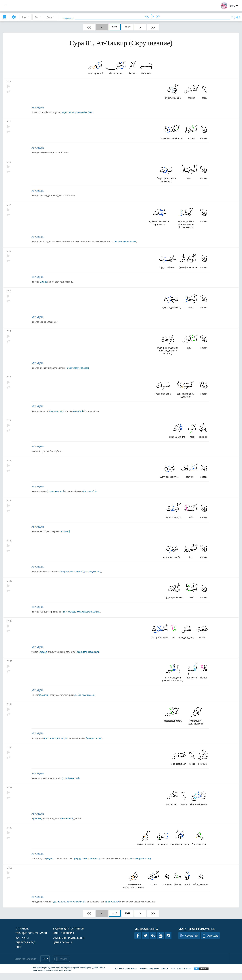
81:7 (9, 333)
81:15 (10, 666)
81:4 (9, 206)
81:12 (10, 544)
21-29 (127, 27)
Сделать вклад (25, 949)
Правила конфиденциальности (154, 975)
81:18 (10, 793)
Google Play (189, 942)
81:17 (10, 753)
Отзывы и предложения (69, 944)
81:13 (10, 585)
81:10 (10, 464)
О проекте (22, 935)
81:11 (10, 504)
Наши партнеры (63, 940)
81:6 (9, 293)
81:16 (10, 709)
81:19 (10, 834)
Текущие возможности (31, 940)
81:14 (10, 625)
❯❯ (153, 27)
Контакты (22, 944)
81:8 (9, 380)
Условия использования (126, 975)
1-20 (115, 27)
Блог (19, 954)
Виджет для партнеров (68, 935)
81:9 (9, 423)
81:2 (9, 122)
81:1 (9, 82)
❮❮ (89, 27)
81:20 (10, 874)
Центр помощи (63, 949)
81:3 (9, 163)
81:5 (9, 252)
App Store (210, 942)
